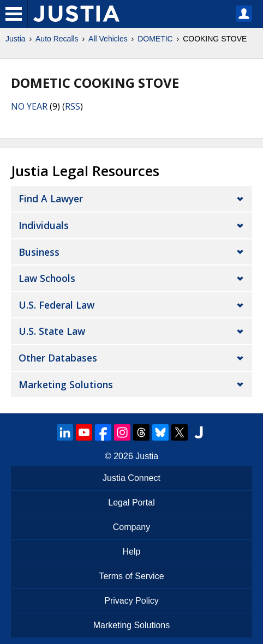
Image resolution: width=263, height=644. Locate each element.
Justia (16, 39)
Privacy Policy (131, 601)
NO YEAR (29, 106)
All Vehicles (108, 39)
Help (132, 552)
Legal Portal (131, 502)
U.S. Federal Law (56, 305)
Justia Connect (131, 478)
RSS (73, 106)
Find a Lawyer (51, 198)
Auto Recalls (57, 39)
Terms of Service (131, 576)
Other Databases (58, 358)
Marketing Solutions (66, 384)
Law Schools (47, 278)
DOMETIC (155, 39)
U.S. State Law (52, 331)
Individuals (44, 225)
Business (39, 252)
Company (131, 527)
